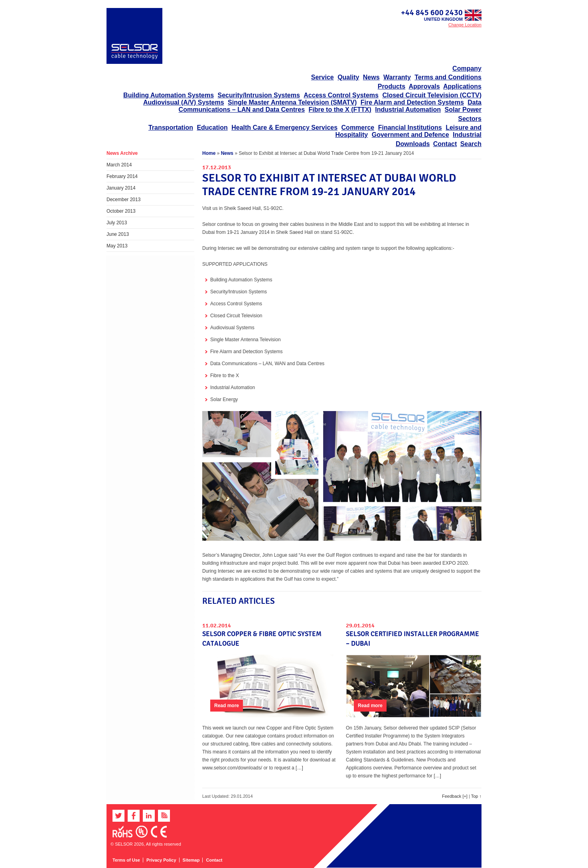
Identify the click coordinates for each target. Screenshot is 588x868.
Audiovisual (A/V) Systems (184, 102)
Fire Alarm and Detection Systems (412, 102)
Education (212, 128)
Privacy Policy (161, 860)
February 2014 (122, 176)
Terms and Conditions (448, 77)
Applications (462, 86)
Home (209, 153)
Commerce (358, 128)
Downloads (413, 144)
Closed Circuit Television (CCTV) (432, 95)
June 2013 (118, 234)
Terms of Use (126, 860)
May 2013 (117, 246)
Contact (445, 144)
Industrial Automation (408, 110)
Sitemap (191, 860)
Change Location (465, 25)
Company (467, 68)
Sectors (470, 119)
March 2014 (119, 165)
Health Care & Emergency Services (284, 128)
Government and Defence (410, 135)
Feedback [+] (455, 796)
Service (323, 77)
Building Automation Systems (169, 95)
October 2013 (121, 211)
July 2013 (117, 223)
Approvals (424, 86)
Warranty (397, 77)
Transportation (171, 128)
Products (392, 86)
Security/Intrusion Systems (259, 95)
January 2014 (121, 188)
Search (471, 144)
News (371, 77)
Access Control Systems (341, 95)
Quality (348, 77)
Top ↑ (476, 796)
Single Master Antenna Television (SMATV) (292, 102)
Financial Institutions (410, 128)
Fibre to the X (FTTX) (340, 110)
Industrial (467, 135)
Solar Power (463, 110)
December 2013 (123, 200)
